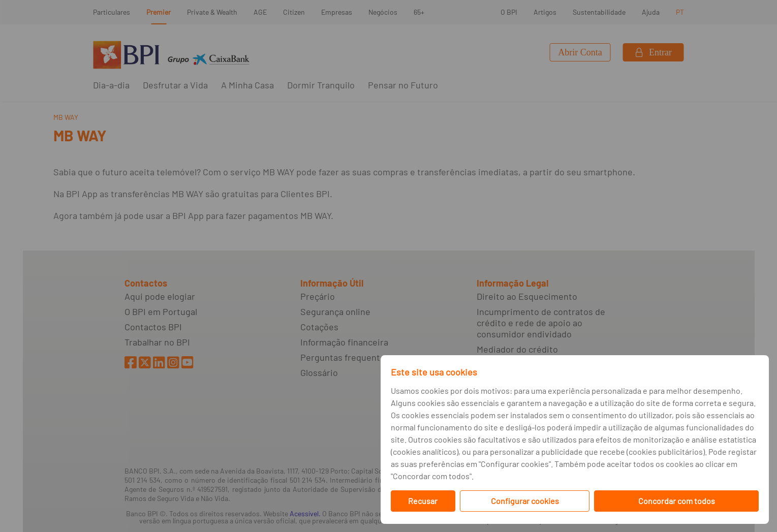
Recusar (423, 501)
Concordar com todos (677, 501)
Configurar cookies (525, 501)
